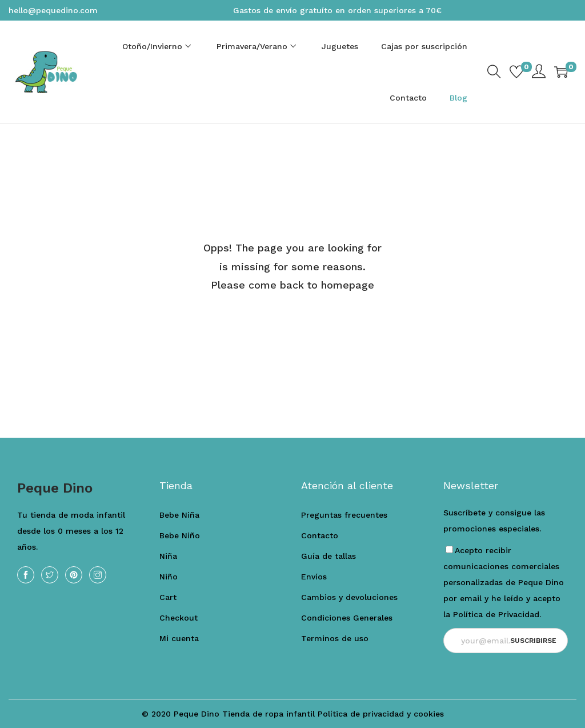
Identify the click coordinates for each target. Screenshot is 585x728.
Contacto (320, 535)
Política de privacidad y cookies (381, 714)
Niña (168, 556)
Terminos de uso (335, 638)
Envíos (314, 577)
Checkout (179, 618)
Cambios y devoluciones (349, 597)
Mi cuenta (179, 638)
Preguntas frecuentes (344, 515)
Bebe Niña (179, 515)
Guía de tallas (328, 556)
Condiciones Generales (347, 618)
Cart (168, 597)
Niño (169, 577)
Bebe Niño (180, 535)
